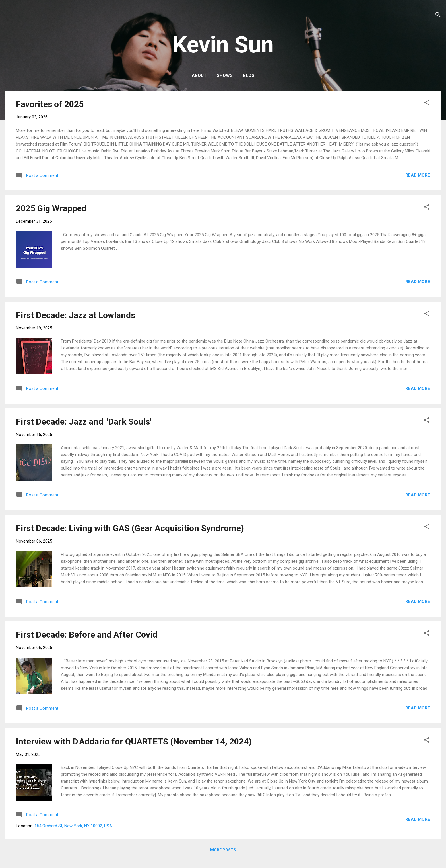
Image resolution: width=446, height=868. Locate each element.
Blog (249, 75)
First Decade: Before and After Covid (87, 635)
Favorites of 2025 (50, 104)
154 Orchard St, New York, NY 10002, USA (73, 826)
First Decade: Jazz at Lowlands (76, 315)
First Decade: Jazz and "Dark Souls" (84, 422)
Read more (418, 175)
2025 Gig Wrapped (51, 208)
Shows (225, 75)
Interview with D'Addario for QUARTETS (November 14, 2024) (134, 741)
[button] (427, 104)
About (199, 75)
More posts (223, 850)
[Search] (438, 16)
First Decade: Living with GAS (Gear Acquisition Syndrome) (130, 528)
